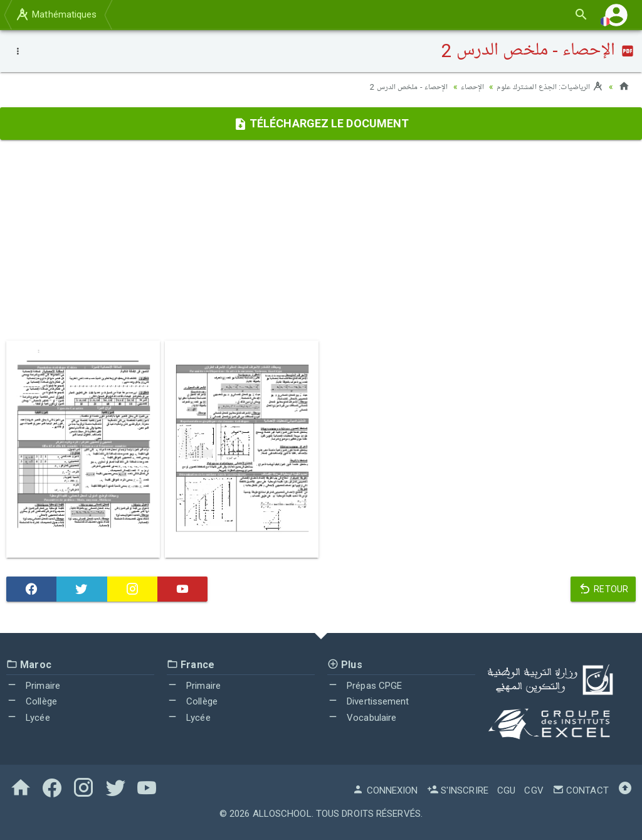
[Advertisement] (321, 240)
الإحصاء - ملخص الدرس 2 (398, 87)
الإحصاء (466, 87)
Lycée (28, 718)
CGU (506, 790)
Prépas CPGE (365, 686)
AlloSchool (282, 814)
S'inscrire (458, 790)
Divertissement (368, 701)
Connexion (385, 790)
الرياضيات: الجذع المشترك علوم (547, 87)
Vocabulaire (362, 718)
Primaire (33, 686)
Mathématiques (56, 14)
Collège (32, 701)
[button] (616, 15)
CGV (534, 790)
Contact (581, 790)
